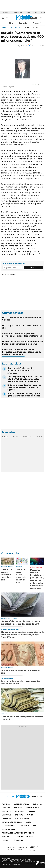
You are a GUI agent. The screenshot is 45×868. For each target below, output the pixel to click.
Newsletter (40, 23)
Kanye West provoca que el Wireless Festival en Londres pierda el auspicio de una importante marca (22, 352)
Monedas (5, 436)
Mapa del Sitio (8, 829)
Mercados (7, 811)
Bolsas (16, 436)
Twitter (3, 796)
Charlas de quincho (32, 13)
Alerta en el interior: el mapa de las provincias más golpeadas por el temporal (22, 335)
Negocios (20, 811)
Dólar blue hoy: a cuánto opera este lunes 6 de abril (22, 319)
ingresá (40, 18)
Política (18, 808)
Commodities (28, 436)
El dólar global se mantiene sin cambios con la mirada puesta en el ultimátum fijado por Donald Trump (22, 635)
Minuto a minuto (37, 567)
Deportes (6, 819)
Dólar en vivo (18, 13)
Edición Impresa (22, 819)
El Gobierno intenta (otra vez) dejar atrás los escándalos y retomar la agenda (24, 387)
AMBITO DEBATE (34, 849)
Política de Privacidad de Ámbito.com (19, 833)
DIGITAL (11, 849)
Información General (12, 822)
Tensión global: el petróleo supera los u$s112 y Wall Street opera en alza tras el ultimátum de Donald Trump (25, 379)
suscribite (34, 18)
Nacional (19, 815)
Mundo (30, 815)
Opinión (31, 811)
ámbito (4, 28)
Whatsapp (29, 796)
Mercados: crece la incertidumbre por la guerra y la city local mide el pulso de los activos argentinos (37, 579)
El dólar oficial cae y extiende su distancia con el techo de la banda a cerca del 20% (21, 623)
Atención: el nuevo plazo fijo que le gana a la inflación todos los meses (24, 395)
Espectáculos (8, 826)
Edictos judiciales (25, 837)
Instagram (13, 796)
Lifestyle (6, 815)
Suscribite (33, 268)
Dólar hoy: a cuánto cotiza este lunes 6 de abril (22, 327)
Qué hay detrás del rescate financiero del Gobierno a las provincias (21, 371)
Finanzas (36, 23)
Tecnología (24, 826)
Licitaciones (18, 840)
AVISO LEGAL (7, 837)
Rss (35, 826)
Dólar (11, 23)
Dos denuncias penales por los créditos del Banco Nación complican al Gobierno (22, 343)
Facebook (8, 796)
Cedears (40, 436)
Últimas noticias (21, 804)
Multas (5, 840)
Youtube (24, 796)
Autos (28, 822)
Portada (6, 804)
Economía (23, 23)
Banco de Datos (33, 808)
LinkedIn (18, 796)
